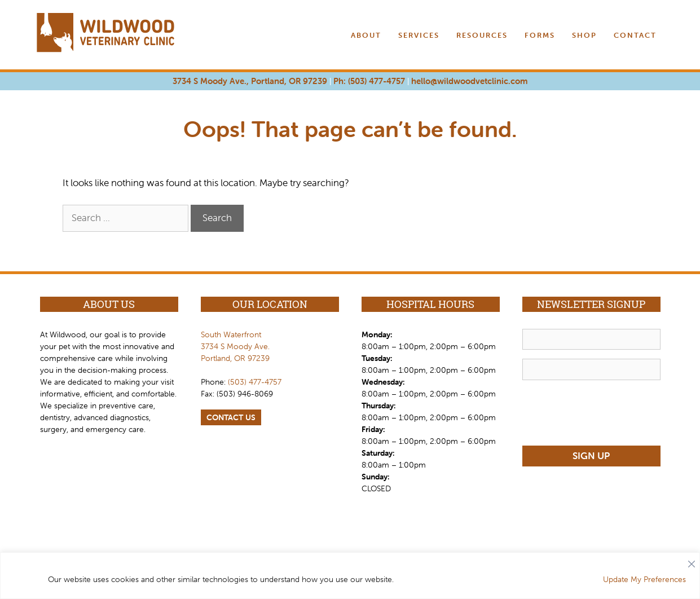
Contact (635, 35)
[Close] (692, 561)
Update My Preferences (644, 579)
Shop (584, 35)
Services (419, 35)
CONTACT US (231, 417)
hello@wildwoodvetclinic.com (469, 81)
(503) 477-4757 (255, 382)
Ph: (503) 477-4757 (369, 81)
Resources (482, 35)
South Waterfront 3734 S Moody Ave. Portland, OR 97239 (235, 346)
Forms (540, 35)
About (366, 35)
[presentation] (608, 411)
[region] (350, 576)
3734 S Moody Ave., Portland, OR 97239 (250, 81)
